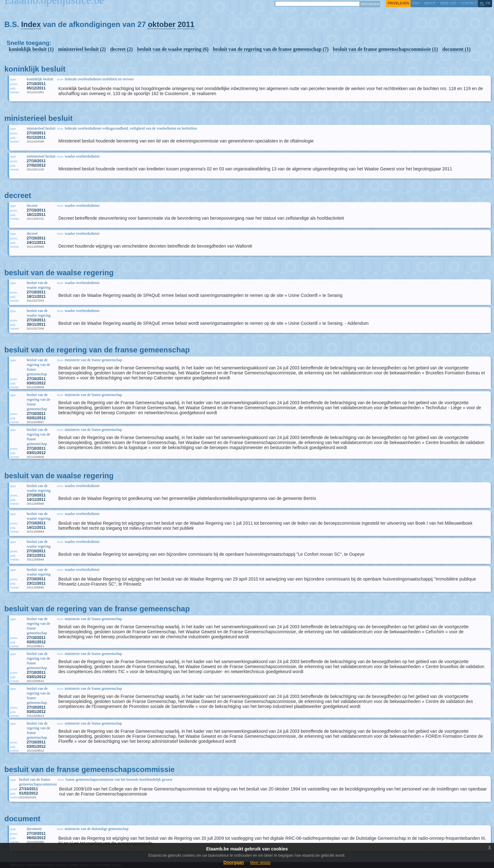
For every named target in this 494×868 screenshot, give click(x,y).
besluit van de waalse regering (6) (173, 49)
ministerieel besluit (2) (82, 49)
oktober (162, 24)
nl (482, 3)
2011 (186, 24)
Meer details (260, 863)
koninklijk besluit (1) (31, 49)
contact (469, 3)
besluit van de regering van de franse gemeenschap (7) (271, 49)
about (430, 3)
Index (31, 24)
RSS (416, 3)
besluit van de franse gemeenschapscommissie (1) (386, 49)
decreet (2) (121, 49)
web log (448, 3)
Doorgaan (234, 862)
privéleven (398, 3)
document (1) (456, 49)
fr (488, 3)
